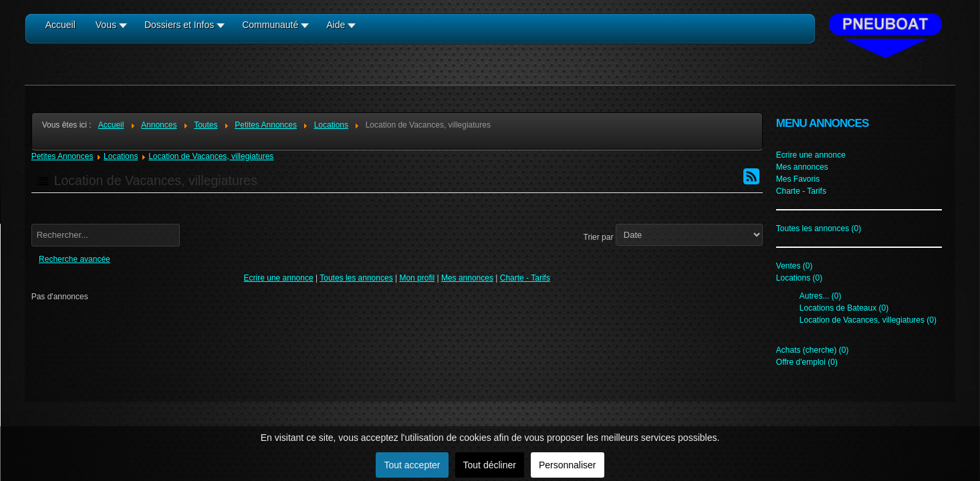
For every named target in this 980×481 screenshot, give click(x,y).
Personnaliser (568, 465)
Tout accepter (412, 465)
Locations (121, 156)
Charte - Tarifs (525, 278)
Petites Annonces (63, 156)
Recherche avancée (75, 259)
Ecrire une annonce (279, 278)
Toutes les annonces (356, 278)
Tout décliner (490, 465)
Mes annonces (467, 278)
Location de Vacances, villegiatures (211, 156)
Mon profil (417, 278)
